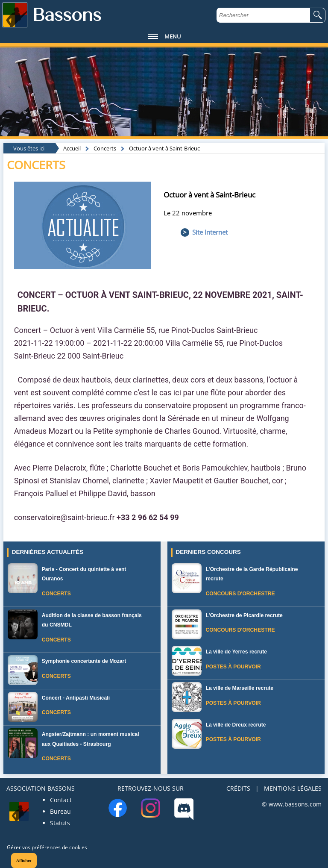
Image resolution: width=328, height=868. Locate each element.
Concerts (105, 148)
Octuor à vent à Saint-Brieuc (164, 148)
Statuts (60, 823)
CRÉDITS (238, 788)
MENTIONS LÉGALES (293, 788)
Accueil (72, 148)
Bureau (60, 811)
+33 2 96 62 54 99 (148, 517)
